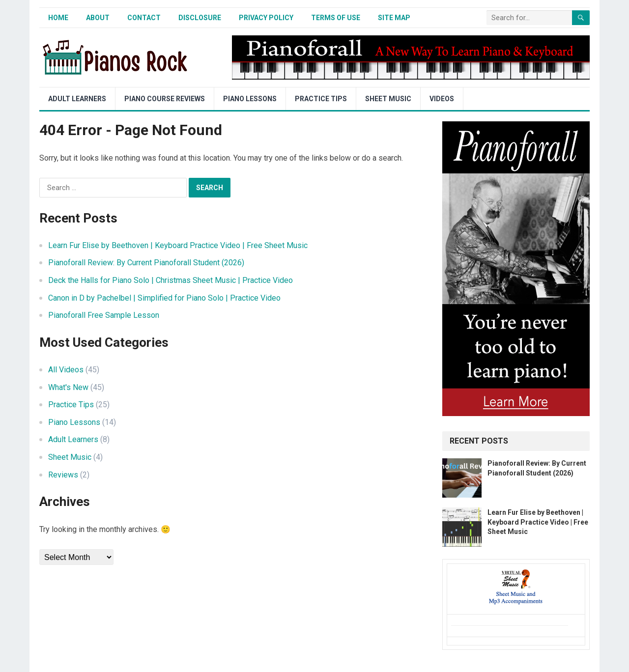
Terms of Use (336, 18)
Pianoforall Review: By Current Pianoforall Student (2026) (146, 263)
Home (58, 18)
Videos (442, 99)
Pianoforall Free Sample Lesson (104, 315)
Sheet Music (388, 99)
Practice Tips (321, 99)
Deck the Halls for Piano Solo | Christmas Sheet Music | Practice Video (171, 280)
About (98, 18)
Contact (144, 18)
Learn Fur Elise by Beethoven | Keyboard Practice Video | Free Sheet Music (178, 245)
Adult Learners (77, 99)
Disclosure (200, 18)
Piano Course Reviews (165, 99)
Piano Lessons (250, 99)
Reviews (63, 475)
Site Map (394, 18)
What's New (68, 387)
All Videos (66, 370)
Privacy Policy (266, 18)
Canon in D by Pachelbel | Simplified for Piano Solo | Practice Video (164, 298)
